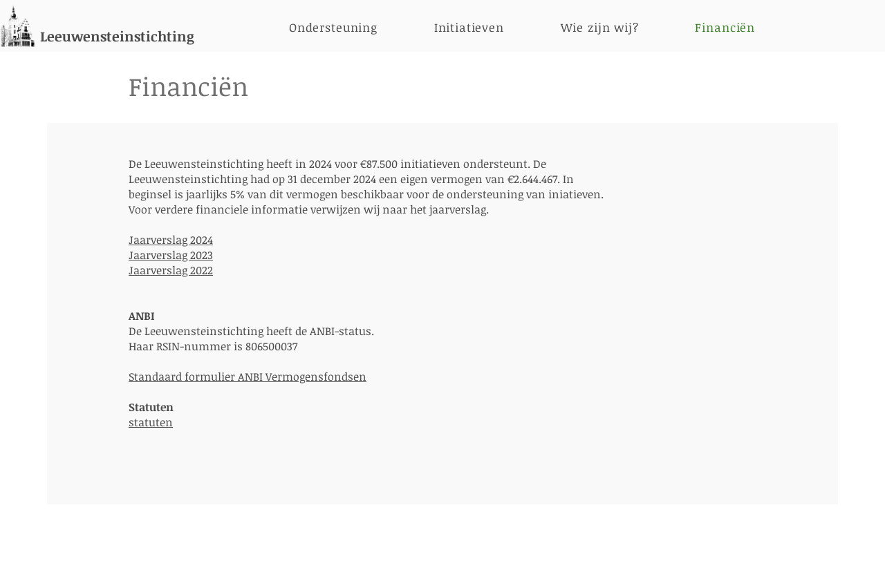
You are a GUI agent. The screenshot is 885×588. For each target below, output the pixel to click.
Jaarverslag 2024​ (171, 240)
